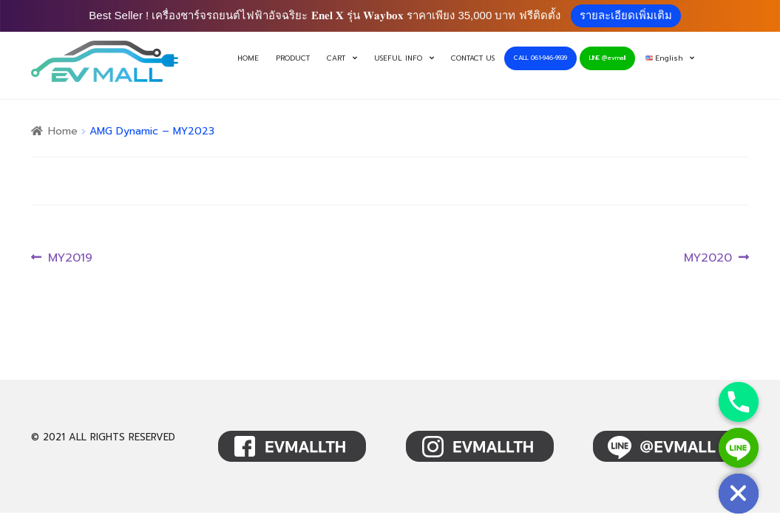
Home (63, 131)
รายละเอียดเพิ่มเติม (626, 15)
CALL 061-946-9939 (540, 58)
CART (336, 58)
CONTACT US (473, 58)
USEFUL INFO (398, 58)
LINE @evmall (607, 58)
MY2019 (70, 258)
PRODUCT (293, 58)
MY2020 (708, 258)
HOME (248, 58)
